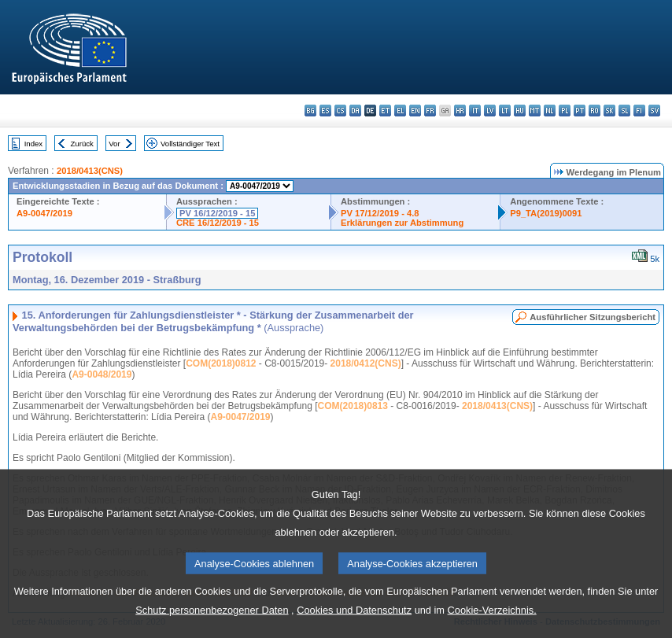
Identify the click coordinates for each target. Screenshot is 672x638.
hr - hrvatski (460, 111)
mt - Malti (535, 111)
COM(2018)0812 (221, 363)
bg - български (310, 111)
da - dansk (355, 111)
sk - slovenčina (609, 111)
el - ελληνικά (400, 111)
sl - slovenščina (624, 111)
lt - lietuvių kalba (505, 111)
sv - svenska (654, 111)
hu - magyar (520, 111)
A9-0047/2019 (44, 213)
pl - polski (565, 111)
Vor (114, 144)
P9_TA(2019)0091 (546, 213)
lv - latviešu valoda (490, 111)
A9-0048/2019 (102, 374)
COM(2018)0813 (353, 406)
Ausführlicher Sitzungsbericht (593, 317)
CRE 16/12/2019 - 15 (218, 223)
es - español (325, 111)
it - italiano (475, 111)
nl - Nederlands (550, 111)
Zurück (82, 144)
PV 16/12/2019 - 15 (217, 213)
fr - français (430, 111)
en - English (415, 111)
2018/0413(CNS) (90, 171)
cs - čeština (340, 111)
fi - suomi (639, 111)
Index (33, 144)
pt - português (580, 111)
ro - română (594, 111)
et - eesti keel (385, 111)
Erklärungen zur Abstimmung (402, 223)
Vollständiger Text (190, 144)
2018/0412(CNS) (366, 363)
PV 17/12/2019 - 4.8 (380, 213)
